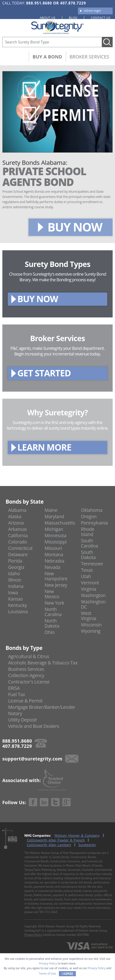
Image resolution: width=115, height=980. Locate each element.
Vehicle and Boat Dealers (33, 726)
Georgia (16, 567)
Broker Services (89, 57)
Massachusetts (60, 523)
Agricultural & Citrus (29, 656)
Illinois (14, 580)
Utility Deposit (22, 720)
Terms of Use (47, 974)
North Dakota (52, 623)
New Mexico (52, 594)
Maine (51, 510)
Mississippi (56, 542)
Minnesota (55, 535)
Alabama (17, 510)
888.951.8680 (39, 3)
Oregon (89, 516)
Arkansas (17, 529)
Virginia (89, 589)
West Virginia (89, 616)
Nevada (52, 567)
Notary (15, 713)
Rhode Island (88, 532)
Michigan (54, 529)
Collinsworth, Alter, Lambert (49, 845)
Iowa (13, 592)
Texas (87, 570)
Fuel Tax (16, 694)
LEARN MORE (44, 447)
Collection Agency (26, 675)
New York (54, 603)
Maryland (54, 516)
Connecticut (20, 548)
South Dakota (88, 555)
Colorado (17, 542)
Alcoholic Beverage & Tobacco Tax (43, 663)
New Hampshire (56, 576)
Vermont (90, 583)
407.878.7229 (73, 3)
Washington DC (93, 604)
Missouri (53, 548)
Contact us (101, 18)
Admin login (92, 11)
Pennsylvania (94, 523)
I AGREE (67, 974)
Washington (93, 595)
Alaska (15, 516)
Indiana (16, 586)
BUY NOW (75, 227)
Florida (15, 561)
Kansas (15, 599)
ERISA (14, 688)
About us (48, 18)
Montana (54, 554)
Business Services (26, 669)
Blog (73, 18)
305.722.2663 (48, 912)
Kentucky (17, 605)
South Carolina (90, 543)
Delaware (18, 554)
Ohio (49, 632)
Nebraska (54, 561)
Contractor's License (29, 682)
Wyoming (91, 631)
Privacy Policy (33, 935)
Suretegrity (87, 845)
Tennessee (92, 564)
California (18, 535)
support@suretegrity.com (32, 759)
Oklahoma (92, 510)
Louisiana (18, 612)
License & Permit (25, 701)
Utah (86, 576)
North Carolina (53, 612)
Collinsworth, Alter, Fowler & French (56, 840)
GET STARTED (44, 373)
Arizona (16, 523)
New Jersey (56, 585)
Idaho (14, 573)
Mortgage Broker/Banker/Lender (42, 707)
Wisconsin (91, 625)
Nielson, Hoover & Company (77, 835)
